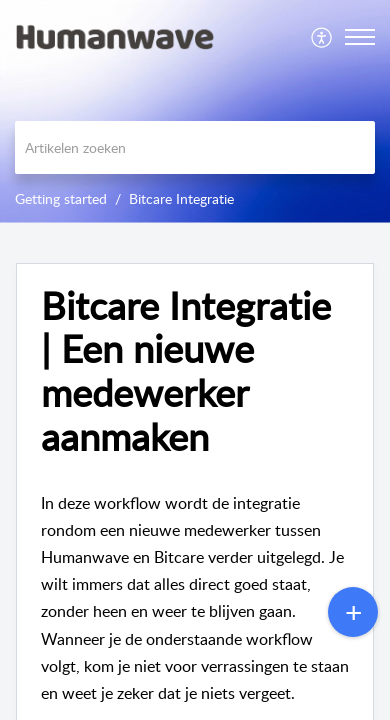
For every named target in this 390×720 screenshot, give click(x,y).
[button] (322, 37)
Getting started (61, 198)
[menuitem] (322, 37)
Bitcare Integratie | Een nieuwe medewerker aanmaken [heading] (186, 371)
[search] (195, 147)
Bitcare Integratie (181, 198)
